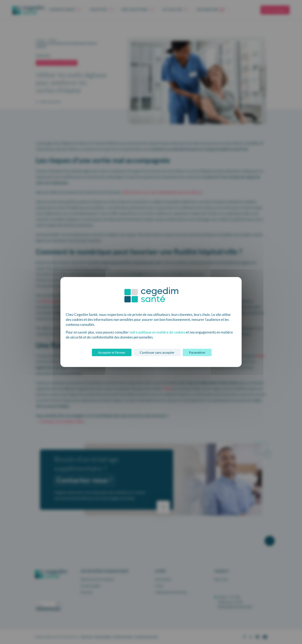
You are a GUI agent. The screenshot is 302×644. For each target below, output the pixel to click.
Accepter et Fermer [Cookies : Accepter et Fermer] (112, 352)
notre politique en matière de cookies (157, 332)
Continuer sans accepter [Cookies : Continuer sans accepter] (157, 352)
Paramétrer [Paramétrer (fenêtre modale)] (197, 352)
